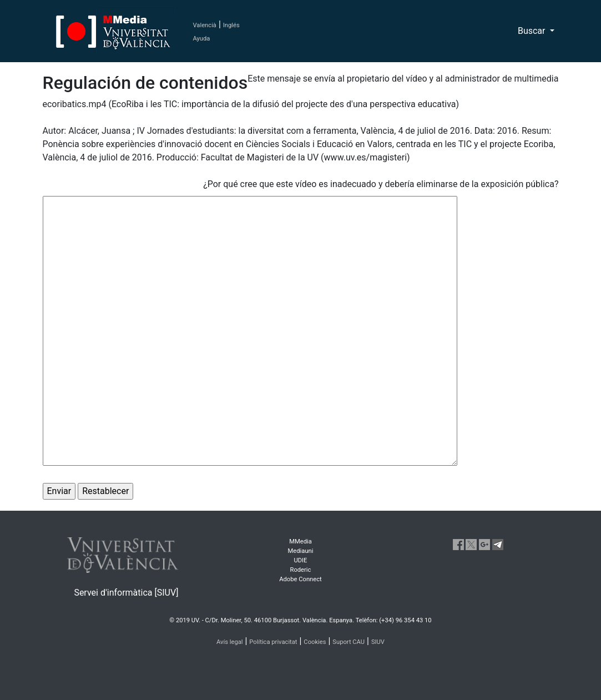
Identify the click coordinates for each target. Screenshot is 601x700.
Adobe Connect (300, 579)
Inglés (231, 25)
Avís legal (230, 642)
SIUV (378, 642)
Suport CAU (349, 642)
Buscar (533, 31)
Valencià (205, 25)
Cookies (315, 642)
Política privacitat (273, 642)
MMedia (300, 542)
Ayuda (202, 39)
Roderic (301, 570)
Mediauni (301, 551)
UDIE (300, 560)
